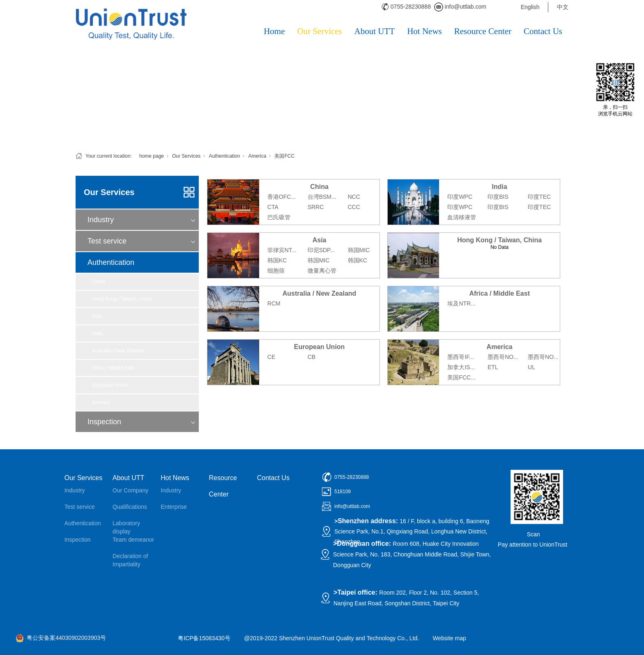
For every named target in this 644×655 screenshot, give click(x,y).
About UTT (375, 31)
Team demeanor (133, 540)
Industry (101, 220)
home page (152, 156)
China (98, 282)
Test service (107, 241)
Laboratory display (126, 527)
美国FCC (284, 156)
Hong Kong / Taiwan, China (122, 299)
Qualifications (130, 507)
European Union (110, 385)
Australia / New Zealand (118, 351)
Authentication (224, 156)
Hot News (424, 31)
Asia (97, 316)
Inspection (104, 422)
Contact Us (543, 31)
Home (274, 31)
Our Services (320, 31)
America (257, 156)
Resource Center (483, 31)
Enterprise (174, 507)
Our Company (130, 490)
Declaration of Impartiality (130, 560)
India (97, 333)
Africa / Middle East (113, 368)
